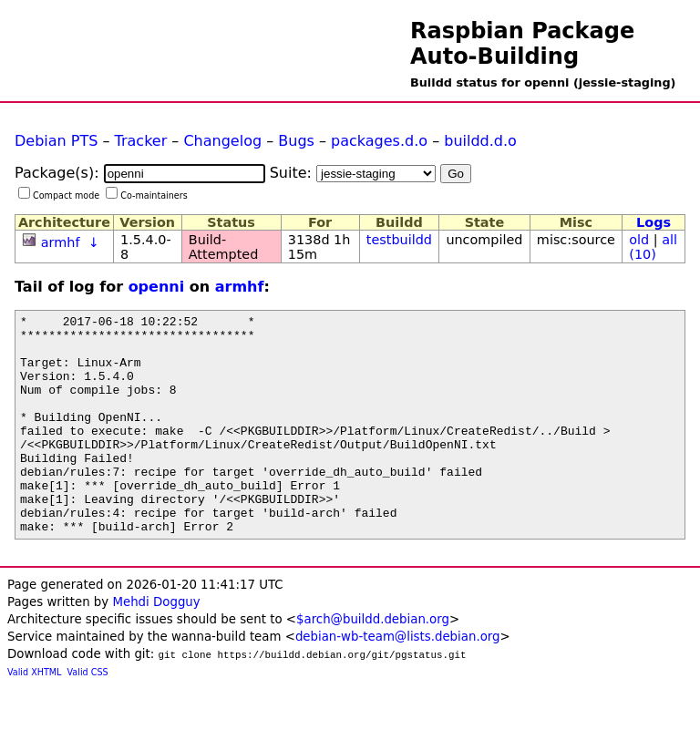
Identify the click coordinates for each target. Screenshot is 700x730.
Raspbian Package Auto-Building (522, 44)
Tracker (141, 141)
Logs (654, 222)
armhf (61, 242)
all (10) (653, 247)
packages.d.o (379, 141)
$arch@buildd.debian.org (373, 663)
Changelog (222, 141)
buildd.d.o (480, 141)
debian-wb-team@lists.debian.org (398, 680)
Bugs (296, 141)
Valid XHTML (34, 716)
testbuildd (399, 240)
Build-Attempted (224, 247)
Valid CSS (88, 716)
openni (157, 287)
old (639, 240)
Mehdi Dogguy (156, 646)
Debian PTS (56, 141)
